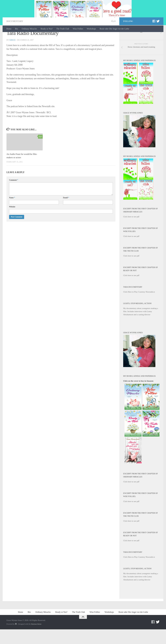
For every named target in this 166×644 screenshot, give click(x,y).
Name (12, 212)
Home (9, 29)
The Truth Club (63, 29)
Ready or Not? (47, 29)
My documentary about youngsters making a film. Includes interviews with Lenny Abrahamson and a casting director (141, 326)
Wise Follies (78, 29)
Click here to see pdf (131, 231)
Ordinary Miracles (29, 29)
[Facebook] (154, 36)
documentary (15, 36)
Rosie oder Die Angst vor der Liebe (114, 29)
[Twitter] (158, 36)
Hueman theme (36, 639)
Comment (14, 195)
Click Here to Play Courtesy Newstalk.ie (139, 307)
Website (12, 221)
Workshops (91, 29)
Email (66, 212)
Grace (12, 55)
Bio (17, 29)
